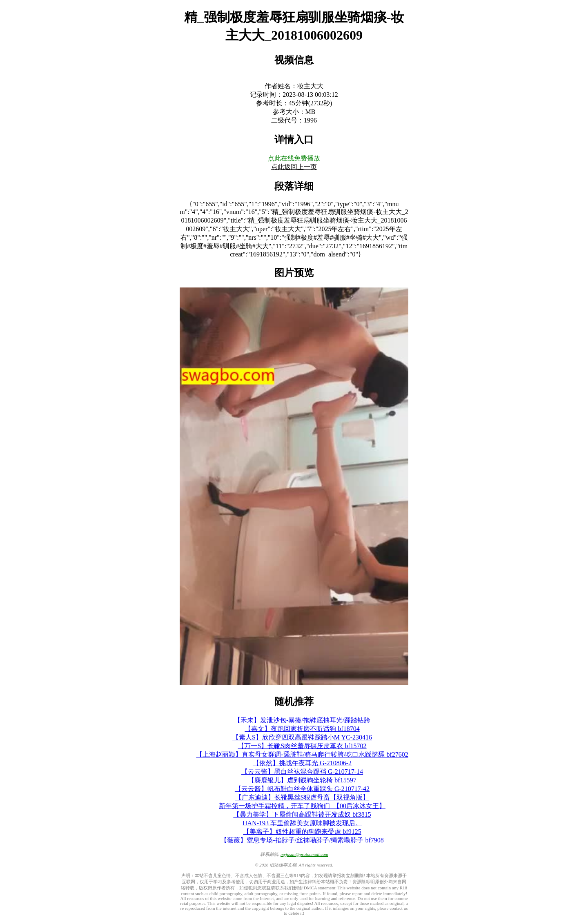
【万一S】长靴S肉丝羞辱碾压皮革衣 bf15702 (302, 746)
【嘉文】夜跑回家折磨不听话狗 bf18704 (302, 729)
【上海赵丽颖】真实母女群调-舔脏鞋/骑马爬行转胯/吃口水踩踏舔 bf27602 (302, 754)
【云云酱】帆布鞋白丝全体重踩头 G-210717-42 (302, 789)
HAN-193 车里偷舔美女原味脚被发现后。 (302, 823)
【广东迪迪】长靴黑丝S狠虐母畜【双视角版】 (302, 797)
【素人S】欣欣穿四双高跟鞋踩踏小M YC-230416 (302, 737)
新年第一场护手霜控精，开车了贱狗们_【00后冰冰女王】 (302, 806)
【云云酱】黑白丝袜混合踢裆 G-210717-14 (302, 772)
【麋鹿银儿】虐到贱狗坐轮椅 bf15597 (302, 780)
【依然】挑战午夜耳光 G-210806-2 (302, 763)
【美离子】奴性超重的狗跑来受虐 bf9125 (302, 832)
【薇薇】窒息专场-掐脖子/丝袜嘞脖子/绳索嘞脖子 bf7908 (302, 840)
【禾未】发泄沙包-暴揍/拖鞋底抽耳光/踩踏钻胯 (302, 720)
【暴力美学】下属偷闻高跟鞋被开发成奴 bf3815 (302, 814)
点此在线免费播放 (294, 158)
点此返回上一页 (294, 167)
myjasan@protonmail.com (304, 854)
